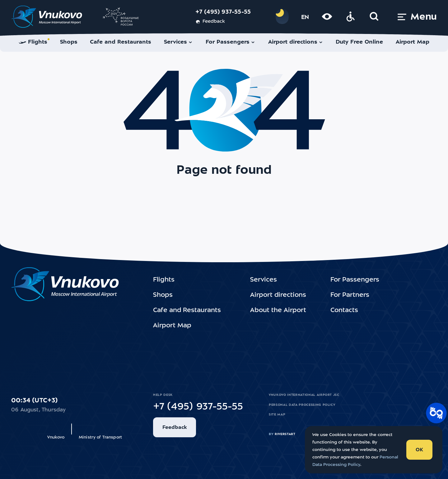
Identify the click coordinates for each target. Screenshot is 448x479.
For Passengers (355, 280)
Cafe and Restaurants (187, 311)
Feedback (210, 22)
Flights (164, 280)
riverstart (285, 434)
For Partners (350, 295)
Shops (163, 295)
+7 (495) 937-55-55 (223, 12)
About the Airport (278, 311)
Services (264, 280)
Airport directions (278, 295)
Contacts (344, 311)
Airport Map (172, 326)
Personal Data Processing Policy (302, 405)
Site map (277, 415)
